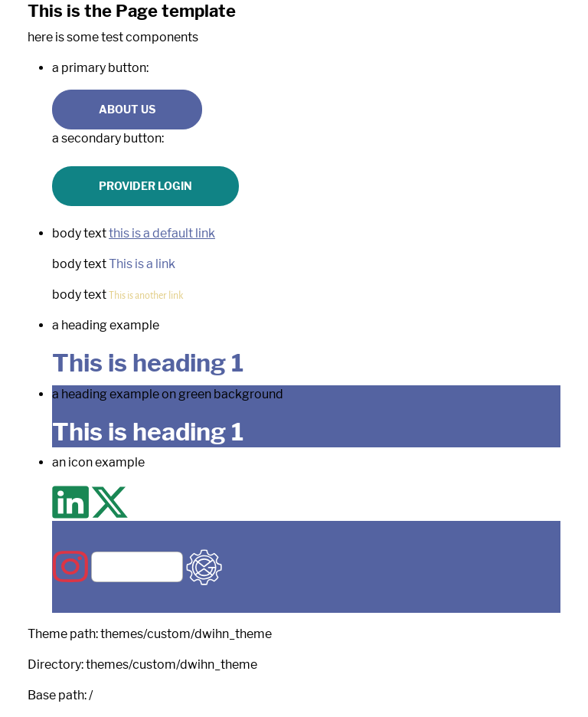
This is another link (146, 295)
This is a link (142, 264)
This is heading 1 (148, 363)
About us (127, 109)
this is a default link (162, 233)
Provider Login (145, 186)
